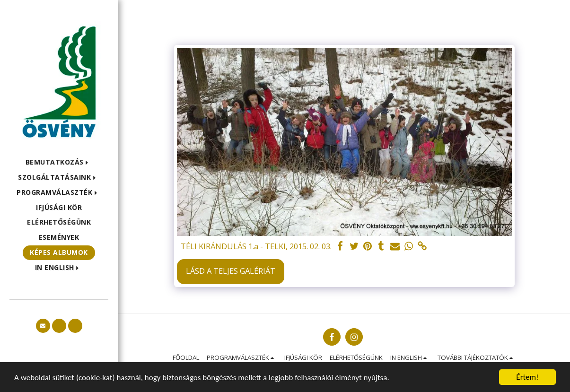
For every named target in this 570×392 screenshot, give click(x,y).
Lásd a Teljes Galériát (231, 271)
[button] (59, 162)
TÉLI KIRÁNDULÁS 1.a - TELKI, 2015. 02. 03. (256, 246)
